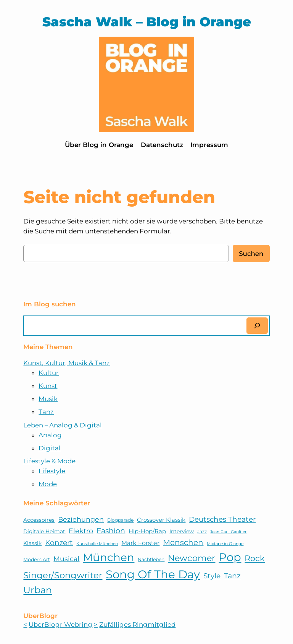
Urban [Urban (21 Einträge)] (38, 590)
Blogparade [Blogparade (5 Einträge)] (120, 520)
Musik (48, 399)
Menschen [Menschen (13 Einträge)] (183, 542)
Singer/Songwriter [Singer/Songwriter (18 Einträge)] (63, 575)
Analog (50, 435)
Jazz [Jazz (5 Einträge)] (202, 532)
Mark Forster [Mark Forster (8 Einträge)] (140, 543)
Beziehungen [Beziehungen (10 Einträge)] (81, 519)
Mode (48, 484)
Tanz (46, 412)
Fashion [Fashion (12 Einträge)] (111, 531)
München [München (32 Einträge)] (109, 557)
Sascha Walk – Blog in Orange (147, 22)
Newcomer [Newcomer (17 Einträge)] (192, 558)
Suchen (251, 254)
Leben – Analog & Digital (63, 425)
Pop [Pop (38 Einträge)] (230, 557)
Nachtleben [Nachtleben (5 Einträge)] (151, 559)
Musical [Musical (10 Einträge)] (66, 559)
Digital (50, 448)
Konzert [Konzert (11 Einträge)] (59, 543)
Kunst (48, 386)
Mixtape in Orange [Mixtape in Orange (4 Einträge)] (225, 544)
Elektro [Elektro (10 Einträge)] (81, 531)
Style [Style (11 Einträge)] (212, 576)
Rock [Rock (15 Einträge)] (255, 558)
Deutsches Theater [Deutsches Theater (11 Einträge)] (222, 519)
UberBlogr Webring (60, 625)
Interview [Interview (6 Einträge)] (182, 531)
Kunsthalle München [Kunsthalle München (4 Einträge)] (97, 544)
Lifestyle (52, 471)
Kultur (49, 373)
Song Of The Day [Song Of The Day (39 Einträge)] (153, 574)
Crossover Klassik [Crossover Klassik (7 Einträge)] (161, 520)
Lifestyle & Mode (49, 461)
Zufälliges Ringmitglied (137, 625)
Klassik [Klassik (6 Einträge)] (32, 543)
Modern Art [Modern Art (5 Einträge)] (37, 559)
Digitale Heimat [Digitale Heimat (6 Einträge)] (44, 531)
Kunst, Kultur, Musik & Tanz (67, 363)
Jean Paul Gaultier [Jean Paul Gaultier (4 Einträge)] (228, 532)
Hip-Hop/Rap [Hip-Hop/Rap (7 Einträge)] (147, 531)
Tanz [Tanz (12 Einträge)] (232, 576)
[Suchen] (257, 326)
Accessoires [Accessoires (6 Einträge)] (39, 520)
